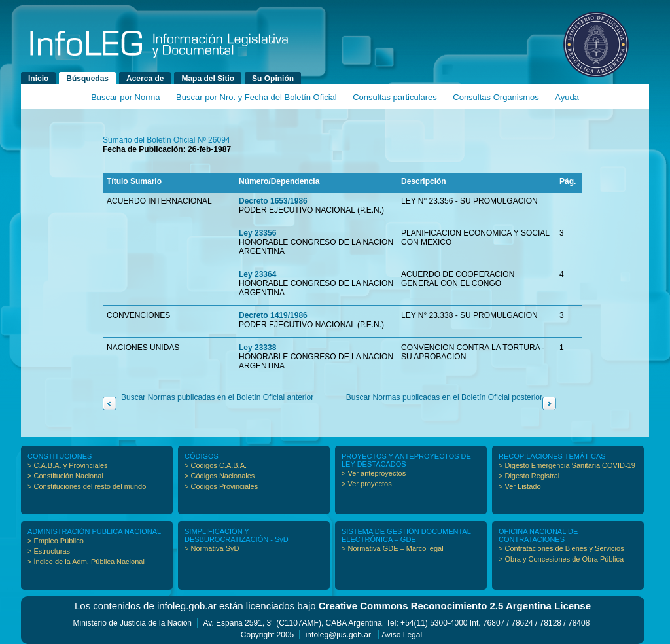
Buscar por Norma (125, 97)
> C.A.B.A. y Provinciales (68, 465)
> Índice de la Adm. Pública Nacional (86, 562)
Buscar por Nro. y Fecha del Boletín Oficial (256, 97)
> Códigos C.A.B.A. (216, 465)
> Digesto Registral (529, 476)
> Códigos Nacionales (220, 476)
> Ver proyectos (367, 484)
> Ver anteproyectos (374, 473)
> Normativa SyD (212, 548)
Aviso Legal (402, 635)
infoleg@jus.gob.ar (338, 635)
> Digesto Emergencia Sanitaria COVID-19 (567, 465)
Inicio (38, 79)
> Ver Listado (520, 486)
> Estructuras (49, 551)
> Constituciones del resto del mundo (87, 486)
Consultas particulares (395, 97)
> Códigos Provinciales (221, 486)
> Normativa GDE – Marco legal (393, 548)
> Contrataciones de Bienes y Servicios (561, 548)
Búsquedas (87, 79)
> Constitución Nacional (65, 476)
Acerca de (145, 79)
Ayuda (567, 97)
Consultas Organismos (496, 97)
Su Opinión (273, 79)
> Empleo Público (56, 541)
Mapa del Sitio (208, 79)
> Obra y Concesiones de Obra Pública (561, 559)
